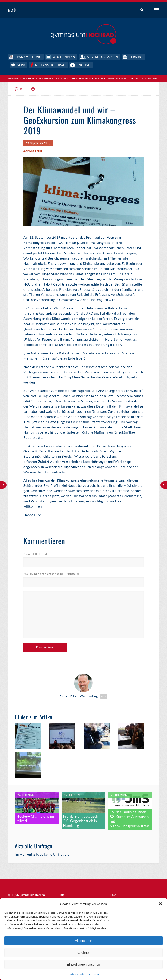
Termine (137, 56)
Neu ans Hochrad (51, 64)
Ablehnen (83, 953)
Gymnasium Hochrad (22, 78)
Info (104, 696)
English (85, 64)
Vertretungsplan (103, 56)
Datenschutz (77, 974)
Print (33, 89)
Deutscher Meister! (164, 485)
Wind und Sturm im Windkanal (3, 485)
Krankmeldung (28, 56)
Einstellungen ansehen (83, 964)
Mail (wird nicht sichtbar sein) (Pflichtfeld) (51, 574)
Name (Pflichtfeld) (36, 554)
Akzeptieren (83, 941)
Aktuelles (45, 78)
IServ (21, 64)
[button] (160, 904)
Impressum (93, 974)
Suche (140, 10)
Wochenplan (64, 56)
